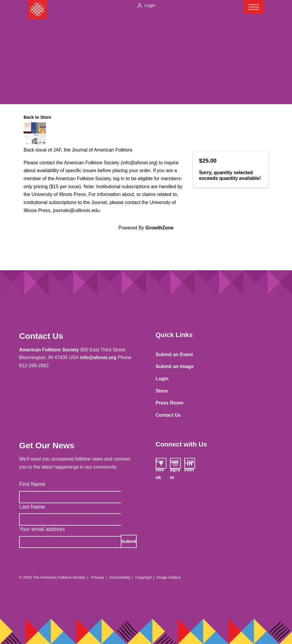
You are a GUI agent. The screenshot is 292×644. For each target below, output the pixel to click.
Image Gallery (169, 577)
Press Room (170, 403)
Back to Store (37, 117)
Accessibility (120, 577)
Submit (129, 541)
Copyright (143, 577)
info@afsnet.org (98, 357)
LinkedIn (189, 464)
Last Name (32, 507)
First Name (32, 484)
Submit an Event (174, 355)
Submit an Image (175, 366)
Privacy (98, 577)
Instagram (175, 464)
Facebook (160, 464)
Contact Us (168, 415)
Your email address (42, 529)
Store (162, 391)
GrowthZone (160, 228)
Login (150, 5)
